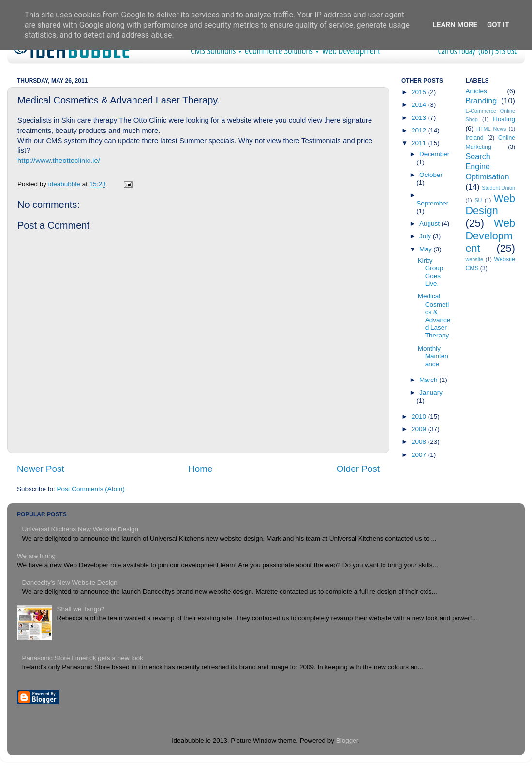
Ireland (475, 138)
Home (200, 469)
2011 (420, 143)
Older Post (358, 469)
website (475, 259)
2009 (420, 429)
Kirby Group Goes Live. (431, 272)
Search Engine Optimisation (488, 166)
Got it (498, 25)
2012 (420, 130)
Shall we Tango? (81, 609)
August (430, 224)
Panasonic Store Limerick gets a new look (82, 658)
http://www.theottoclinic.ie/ (59, 161)
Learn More (455, 25)
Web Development (491, 236)
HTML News (491, 129)
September (432, 203)
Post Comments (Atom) (91, 489)
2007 (420, 455)
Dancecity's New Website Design (69, 582)
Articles (476, 91)
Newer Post (41, 469)
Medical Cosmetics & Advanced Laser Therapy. (434, 316)
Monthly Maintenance (433, 356)
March (429, 380)
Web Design (491, 205)
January (431, 392)
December (434, 154)
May (426, 249)
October (431, 175)
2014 (420, 105)
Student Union (498, 188)
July (426, 236)
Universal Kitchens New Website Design (80, 529)
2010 (420, 417)
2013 (420, 118)
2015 (420, 92)
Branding (481, 101)
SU (478, 200)
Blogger (347, 740)
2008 (420, 442)
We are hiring (36, 556)
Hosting (504, 119)
